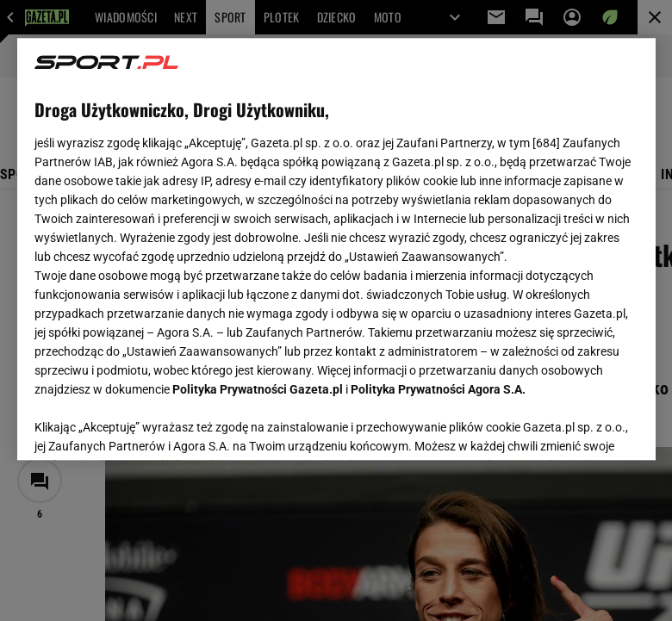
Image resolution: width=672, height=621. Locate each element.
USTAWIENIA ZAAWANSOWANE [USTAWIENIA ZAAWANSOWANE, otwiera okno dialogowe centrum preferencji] (147, 425)
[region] (336, 249)
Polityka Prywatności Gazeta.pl (258, 389)
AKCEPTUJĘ (579, 426)
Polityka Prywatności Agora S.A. (438, 389)
